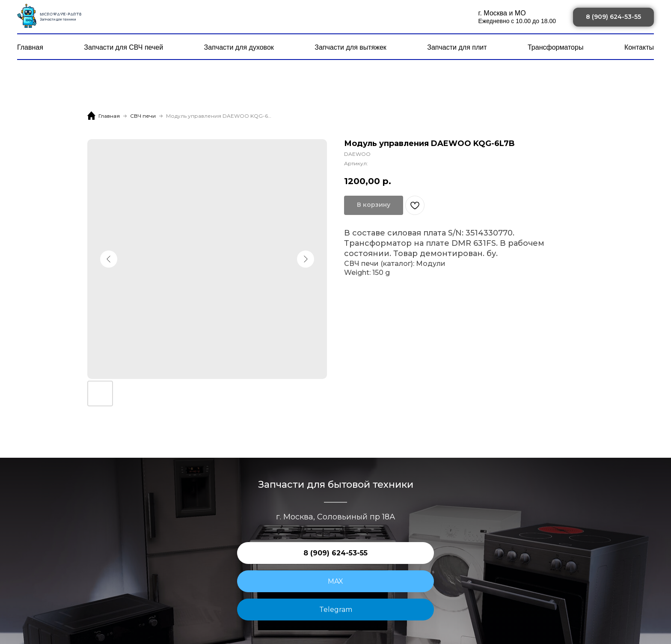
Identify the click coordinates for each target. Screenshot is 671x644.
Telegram (336, 610)
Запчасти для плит (457, 47)
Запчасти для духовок (239, 47)
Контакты (639, 47)
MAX (335, 581)
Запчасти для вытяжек (350, 47)
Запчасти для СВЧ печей (123, 47)
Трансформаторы (555, 47)
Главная (30, 47)
